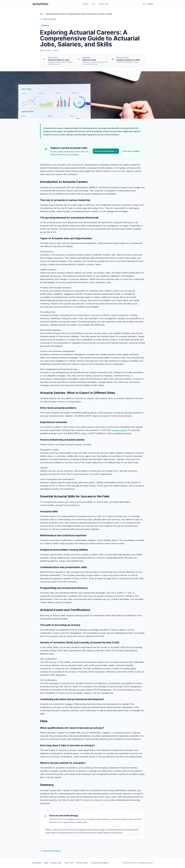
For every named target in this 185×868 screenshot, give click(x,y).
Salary (86, 4)
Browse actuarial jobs (106, 151)
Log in (150, 4)
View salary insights (131, 151)
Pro (94, 4)
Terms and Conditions (100, 863)
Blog (42, 14)
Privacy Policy (82, 863)
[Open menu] (144, 4)
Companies (37, 863)
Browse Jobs (56, 863)
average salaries (120, 430)
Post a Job (104, 4)
